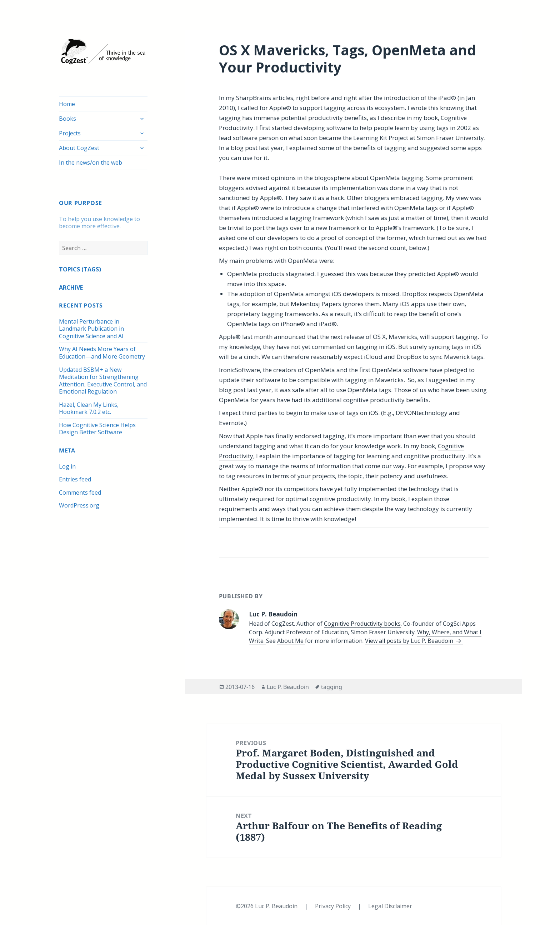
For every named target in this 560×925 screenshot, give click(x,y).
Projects (70, 133)
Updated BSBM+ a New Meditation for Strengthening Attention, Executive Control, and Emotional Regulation (103, 381)
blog (237, 148)
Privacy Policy (334, 906)
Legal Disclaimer (390, 906)
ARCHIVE (71, 287)
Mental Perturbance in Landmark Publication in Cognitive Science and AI (91, 329)
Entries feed (75, 479)
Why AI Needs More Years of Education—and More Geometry (102, 353)
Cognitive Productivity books (362, 624)
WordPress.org (79, 505)
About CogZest (79, 148)
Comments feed (80, 492)
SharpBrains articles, (265, 98)
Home (67, 104)
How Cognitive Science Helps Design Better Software (97, 429)
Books (67, 119)
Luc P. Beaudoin (288, 687)
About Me (291, 641)
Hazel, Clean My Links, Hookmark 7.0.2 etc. (89, 408)
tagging (332, 687)
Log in (67, 466)
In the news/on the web (91, 162)
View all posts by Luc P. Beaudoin (410, 641)
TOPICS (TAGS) (80, 269)
